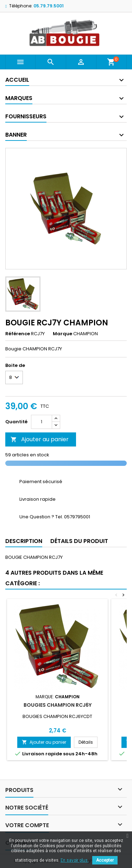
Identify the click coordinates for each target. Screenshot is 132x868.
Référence (18, 334)
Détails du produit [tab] (79, 541)
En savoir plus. (75, 860)
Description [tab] (24, 541)
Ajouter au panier (40, 439)
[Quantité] (42, 422)
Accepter (105, 860)
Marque (62, 334)
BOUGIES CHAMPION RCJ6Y (58, 705)
